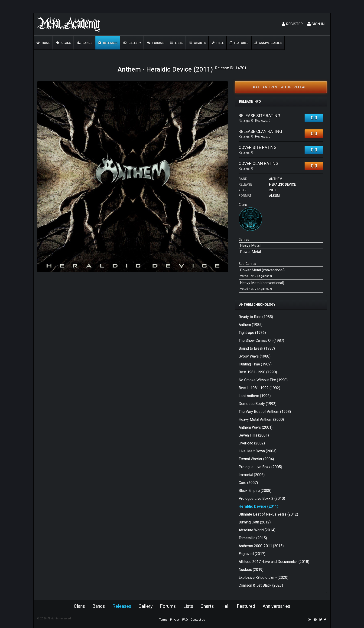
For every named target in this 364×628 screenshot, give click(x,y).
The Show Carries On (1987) (261, 340)
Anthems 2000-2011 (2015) (261, 546)
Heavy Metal (250, 245)
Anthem (276, 179)
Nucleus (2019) (251, 570)
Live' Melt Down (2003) (258, 451)
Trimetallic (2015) (253, 538)
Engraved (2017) (252, 554)
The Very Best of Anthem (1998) (265, 412)
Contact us (198, 620)
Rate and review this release (281, 87)
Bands (85, 43)
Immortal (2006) (252, 475)
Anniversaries (268, 43)
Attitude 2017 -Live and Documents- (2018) (274, 562)
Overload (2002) (252, 443)
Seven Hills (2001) (254, 435)
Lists (177, 43)
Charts (197, 43)
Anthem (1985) (251, 325)
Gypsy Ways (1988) (255, 356)
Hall (218, 43)
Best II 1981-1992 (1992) (259, 388)
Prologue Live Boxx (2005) (260, 467)
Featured (239, 43)
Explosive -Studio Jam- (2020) (263, 577)
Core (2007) (248, 483)
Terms (163, 620)
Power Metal (250, 252)
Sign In (316, 24)
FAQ (185, 620)
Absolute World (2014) (257, 530)
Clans (63, 43)
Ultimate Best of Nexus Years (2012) (268, 514)
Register (292, 24)
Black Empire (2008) (255, 491)
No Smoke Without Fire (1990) (263, 380)
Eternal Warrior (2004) (256, 459)
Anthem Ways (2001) (256, 427)
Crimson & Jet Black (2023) (261, 585)
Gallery (132, 43)
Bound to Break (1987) (257, 348)
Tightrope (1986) (252, 333)
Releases (108, 43)
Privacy (175, 620)
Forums (156, 43)
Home (43, 43)
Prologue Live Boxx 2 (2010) (262, 498)
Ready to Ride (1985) (256, 317)
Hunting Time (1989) (255, 364)
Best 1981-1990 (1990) (258, 372)
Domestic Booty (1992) (258, 404)
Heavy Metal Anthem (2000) (261, 419)
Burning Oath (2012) (255, 522)
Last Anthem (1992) (255, 396)
